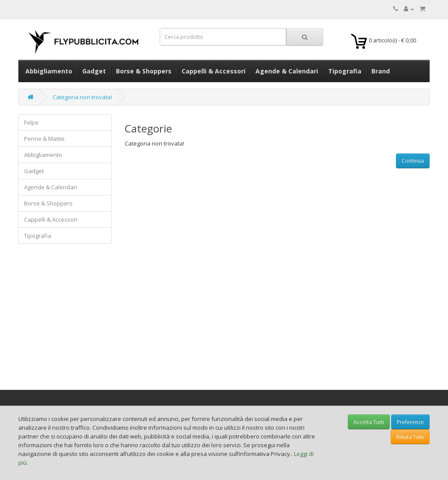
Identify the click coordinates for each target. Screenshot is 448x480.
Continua (413, 161)
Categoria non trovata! (82, 97)
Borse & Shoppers (48, 203)
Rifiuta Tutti (410, 437)
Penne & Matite (44, 139)
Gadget (34, 171)
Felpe (31, 122)
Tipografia (38, 236)
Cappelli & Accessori (51, 219)
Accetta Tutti (369, 422)
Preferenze (410, 422)
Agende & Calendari (51, 187)
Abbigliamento (43, 155)
